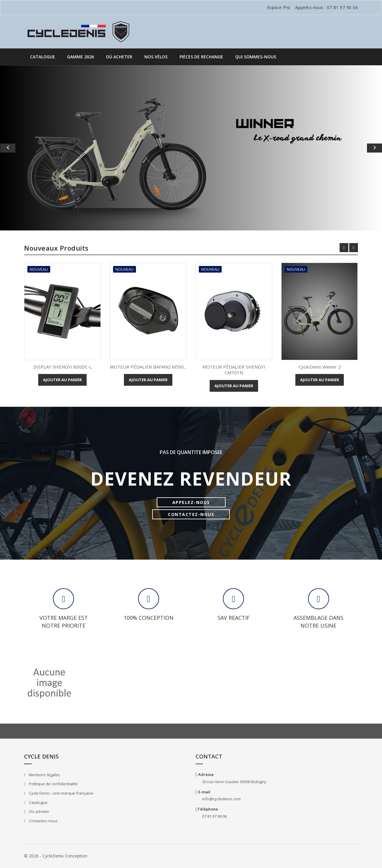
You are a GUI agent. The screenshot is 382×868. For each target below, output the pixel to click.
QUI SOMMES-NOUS (256, 57)
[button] (29, 148)
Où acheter (119, 57)
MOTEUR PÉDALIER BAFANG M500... (148, 367)
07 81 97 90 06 (342, 7)
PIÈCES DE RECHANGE (201, 57)
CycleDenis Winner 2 (320, 367)
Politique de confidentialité (53, 784)
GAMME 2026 (80, 57)
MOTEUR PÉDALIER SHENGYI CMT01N (234, 370)
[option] (191, 148)
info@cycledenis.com (221, 799)
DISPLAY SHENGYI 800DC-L (63, 367)
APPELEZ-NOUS (191, 502)
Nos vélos (156, 57)
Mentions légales (44, 775)
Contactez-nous (43, 821)
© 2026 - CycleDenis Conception (56, 856)
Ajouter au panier (62, 380)
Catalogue (43, 57)
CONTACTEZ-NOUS (191, 514)
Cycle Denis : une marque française (61, 793)
